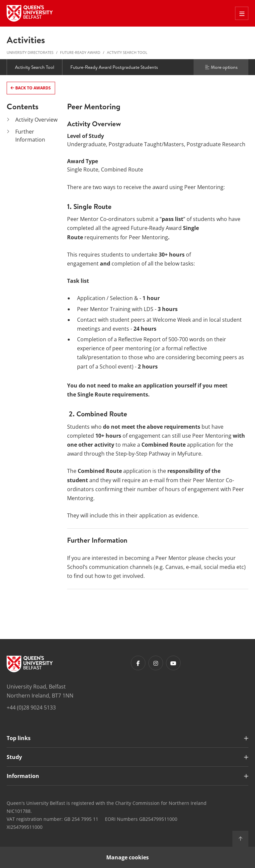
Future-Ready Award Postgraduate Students (114, 67)
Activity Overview (36, 120)
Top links (19, 738)
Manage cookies (127, 857)
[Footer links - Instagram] (156, 663)
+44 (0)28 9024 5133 (31, 707)
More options (221, 67)
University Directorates (30, 52)
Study (14, 757)
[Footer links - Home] (30, 664)
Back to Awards (33, 88)
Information (23, 776)
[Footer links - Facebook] (138, 663)
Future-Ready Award (80, 52)
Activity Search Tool (127, 52)
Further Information (30, 136)
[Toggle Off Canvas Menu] (242, 13)
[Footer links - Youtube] (173, 663)
